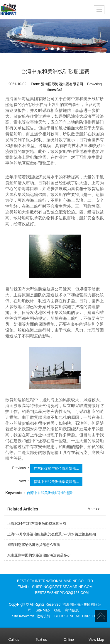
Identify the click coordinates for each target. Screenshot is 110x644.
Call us (14, 636)
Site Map (43, 610)
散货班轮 (43, 616)
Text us (41, 636)
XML (57, 610)
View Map (96, 636)
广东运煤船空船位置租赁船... (56, 469)
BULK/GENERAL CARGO (75, 616)
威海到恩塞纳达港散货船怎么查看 (34, 545)
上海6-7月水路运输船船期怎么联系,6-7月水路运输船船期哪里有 (56, 534)
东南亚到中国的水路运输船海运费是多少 (39, 555)
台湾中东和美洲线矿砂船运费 (50, 493)
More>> (94, 509)
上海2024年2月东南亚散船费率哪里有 (37, 524)
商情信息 (72, 610)
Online (69, 636)
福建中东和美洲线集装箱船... (56, 482)
